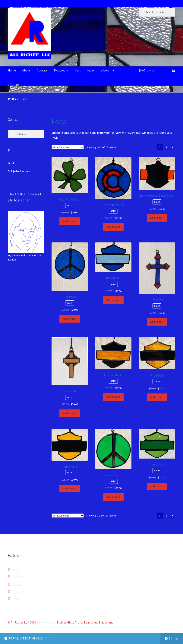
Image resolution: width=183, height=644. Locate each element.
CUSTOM (14, 85)
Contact (42, 70)
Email (17, 599)
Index (91, 70)
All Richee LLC (46, 622)
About (26, 70)
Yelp (15, 570)
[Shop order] (68, 147)
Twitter (18, 584)
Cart (78, 70)
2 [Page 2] (166, 147)
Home (12, 70)
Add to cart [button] (70, 221)
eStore (105, 70)
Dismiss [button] (174, 638)
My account (61, 70)
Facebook (19, 577)
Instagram (20, 591)
